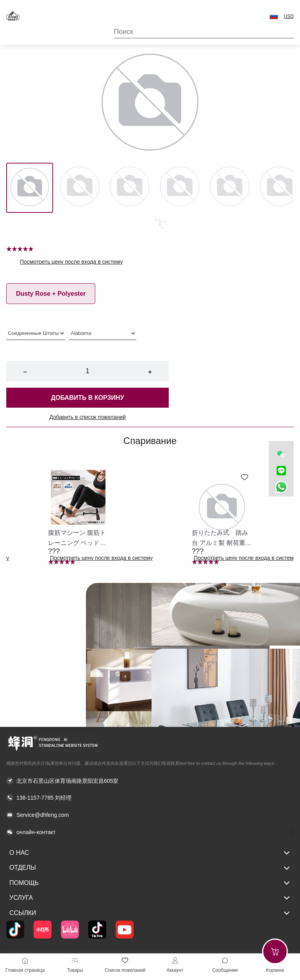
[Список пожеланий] (125, 960)
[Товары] (75, 960)
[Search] (204, 32)
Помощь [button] (150, 883)
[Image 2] (130, 188)
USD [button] (289, 16)
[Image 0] (30, 188)
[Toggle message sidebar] (225, 960)
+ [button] (150, 372)
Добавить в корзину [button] (88, 398)
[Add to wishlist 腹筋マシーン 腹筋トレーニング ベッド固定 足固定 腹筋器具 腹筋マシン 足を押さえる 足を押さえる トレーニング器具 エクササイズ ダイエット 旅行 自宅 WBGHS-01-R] (101, 477)
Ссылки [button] (150, 913)
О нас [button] (150, 853)
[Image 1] (80, 188)
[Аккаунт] (175, 960)
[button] (274, 16)
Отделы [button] (150, 868)
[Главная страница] (25, 960)
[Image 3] (180, 188)
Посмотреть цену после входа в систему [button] (71, 262)
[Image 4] (230, 188)
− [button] (25, 372)
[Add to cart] (275, 951)
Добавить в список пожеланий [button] (87, 417)
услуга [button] (150, 898)
